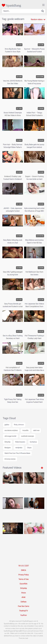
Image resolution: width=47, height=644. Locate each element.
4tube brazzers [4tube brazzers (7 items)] (20, 442)
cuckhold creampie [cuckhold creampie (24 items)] (27, 436)
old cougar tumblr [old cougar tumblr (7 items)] (10, 436)
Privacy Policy (24, 575)
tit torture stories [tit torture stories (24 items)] (10, 459)
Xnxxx (23, 593)
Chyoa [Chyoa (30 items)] (29, 448)
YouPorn (23, 615)
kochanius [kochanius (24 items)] (33, 442)
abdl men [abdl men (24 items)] (36, 430)
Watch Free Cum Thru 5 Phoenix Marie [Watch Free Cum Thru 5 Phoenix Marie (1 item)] (17, 453)
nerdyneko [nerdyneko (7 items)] (19, 448)
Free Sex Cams (24, 606)
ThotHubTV (23, 611)
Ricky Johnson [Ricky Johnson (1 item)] (19, 425)
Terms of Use (23, 579)
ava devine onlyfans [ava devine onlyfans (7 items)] (11, 430)
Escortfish (23, 584)
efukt (24, 597)
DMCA (23, 570)
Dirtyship (23, 588)
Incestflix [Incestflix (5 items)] (25, 430)
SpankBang (11, 5)
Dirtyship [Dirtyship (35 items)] (7, 442)
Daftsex (23, 602)
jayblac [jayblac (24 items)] (7, 425)
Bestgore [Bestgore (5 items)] (7, 448)
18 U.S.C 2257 (23, 566)
